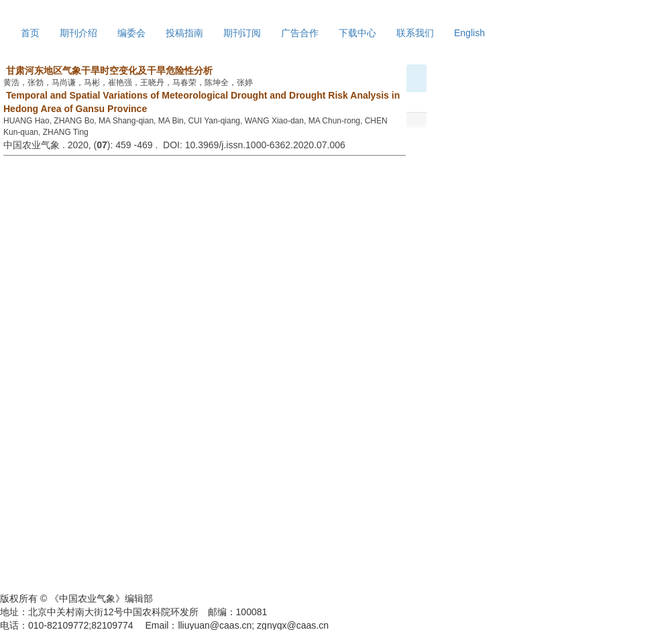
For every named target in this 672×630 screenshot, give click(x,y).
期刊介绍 (78, 33)
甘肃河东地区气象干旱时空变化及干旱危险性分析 (108, 70)
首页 (30, 33)
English (469, 33)
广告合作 (300, 33)
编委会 (131, 33)
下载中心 (357, 33)
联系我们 (415, 33)
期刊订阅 (242, 33)
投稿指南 (184, 33)
